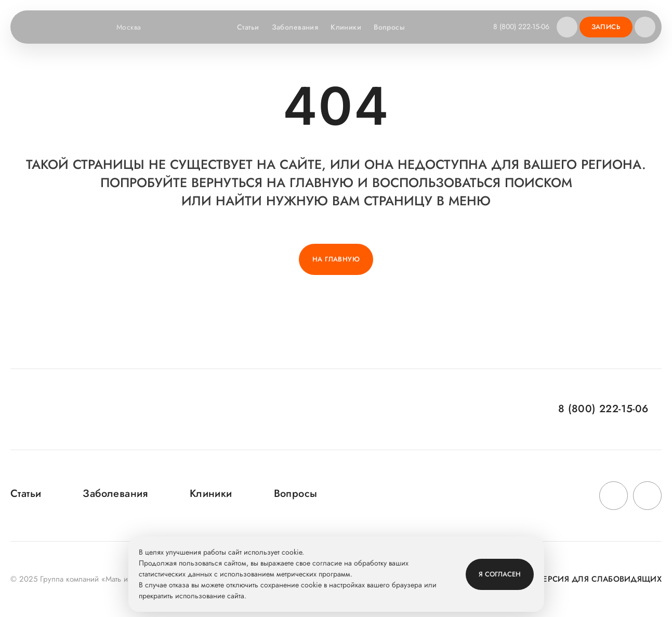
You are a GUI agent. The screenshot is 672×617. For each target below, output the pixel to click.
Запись (606, 27)
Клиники (346, 27)
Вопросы (389, 27)
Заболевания (295, 27)
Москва (135, 27)
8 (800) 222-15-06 (521, 27)
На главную (336, 259)
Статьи (248, 27)
